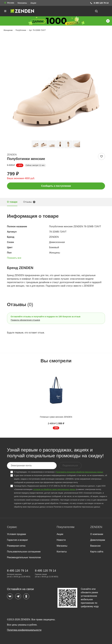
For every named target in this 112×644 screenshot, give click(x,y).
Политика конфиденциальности (24, 630)
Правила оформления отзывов (25, 320)
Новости (61, 540)
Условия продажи (16, 534)
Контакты (62, 552)
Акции (33, 3)
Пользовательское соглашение (24, 552)
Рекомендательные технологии (24, 557)
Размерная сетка (16, 546)
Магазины (22, 3)
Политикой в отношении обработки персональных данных (79, 472)
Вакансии (95, 546)
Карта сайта (97, 552)
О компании (97, 534)
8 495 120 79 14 (99, 3)
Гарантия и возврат (17, 540)
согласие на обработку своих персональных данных (54, 489)
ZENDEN (12, 155)
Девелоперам (98, 540)
